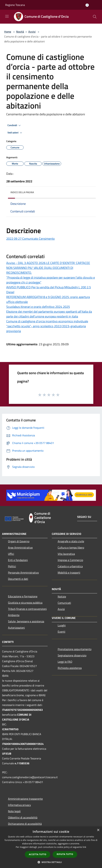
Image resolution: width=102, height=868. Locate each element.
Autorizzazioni (16, 628)
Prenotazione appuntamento (75, 649)
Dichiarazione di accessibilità (25, 824)
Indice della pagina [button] (22, 192)
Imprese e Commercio (70, 560)
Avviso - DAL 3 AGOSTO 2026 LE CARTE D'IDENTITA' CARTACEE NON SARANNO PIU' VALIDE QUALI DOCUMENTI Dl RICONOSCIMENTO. (48, 268)
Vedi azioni (15, 133)
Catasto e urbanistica (70, 566)
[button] (51, 862)
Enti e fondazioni (18, 560)
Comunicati (64, 603)
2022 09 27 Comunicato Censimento (30, 239)
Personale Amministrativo (23, 573)
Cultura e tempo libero (71, 548)
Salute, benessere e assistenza (26, 621)
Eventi (62, 632)
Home (8, 32)
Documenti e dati (18, 579)
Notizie (62, 597)
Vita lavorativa (66, 554)
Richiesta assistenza (70, 668)
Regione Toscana (15, 5)
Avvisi (32, 32)
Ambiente (14, 615)
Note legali (14, 811)
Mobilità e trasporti (69, 573)
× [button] (98, 830)
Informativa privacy (19, 805)
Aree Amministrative (20, 548)
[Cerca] (95, 17)
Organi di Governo (19, 541)
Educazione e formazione (23, 596)
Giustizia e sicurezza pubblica (25, 603)
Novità (20, 32)
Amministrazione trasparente (25, 799)
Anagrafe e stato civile (71, 541)
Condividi (15, 125)
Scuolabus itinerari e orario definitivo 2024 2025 (38, 307)
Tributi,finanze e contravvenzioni (27, 609)
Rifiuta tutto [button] (65, 854)
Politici (12, 566)
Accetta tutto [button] (38, 854)
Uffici (11, 554)
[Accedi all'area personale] (87, 5)
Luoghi (62, 625)
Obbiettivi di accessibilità (23, 817)
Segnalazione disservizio (72, 655)
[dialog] (51, 847)
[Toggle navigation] (7, 16)
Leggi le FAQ (65, 662)
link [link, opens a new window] (84, 847)
